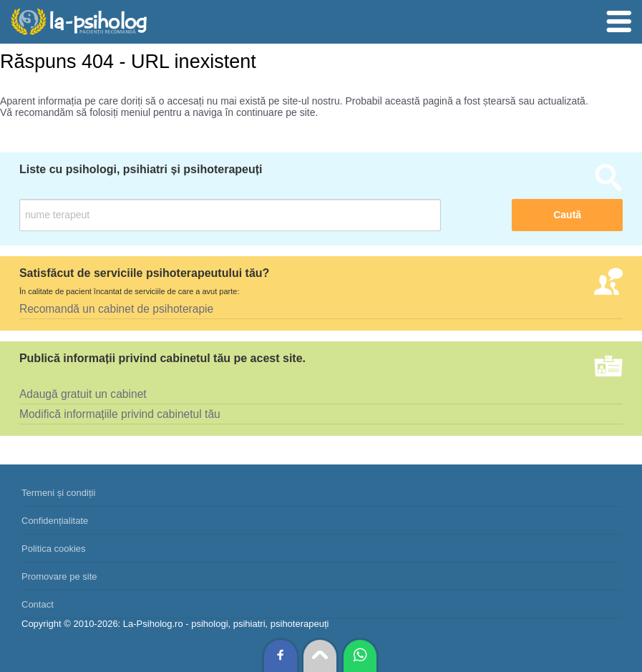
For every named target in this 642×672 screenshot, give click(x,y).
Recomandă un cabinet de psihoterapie (116, 309)
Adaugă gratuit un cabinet (83, 394)
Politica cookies (54, 549)
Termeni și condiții (58, 493)
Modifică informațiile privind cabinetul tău (120, 414)
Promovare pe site (59, 576)
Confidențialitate (55, 521)
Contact (38, 604)
